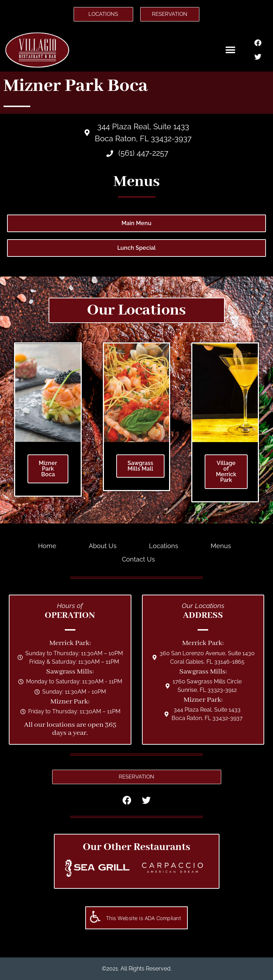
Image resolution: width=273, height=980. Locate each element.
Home (47, 546)
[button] (231, 50)
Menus (221, 546)
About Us (103, 546)
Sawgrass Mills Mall (140, 466)
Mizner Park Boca (48, 469)
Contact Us (138, 559)
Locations (164, 546)
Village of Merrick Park (226, 472)
